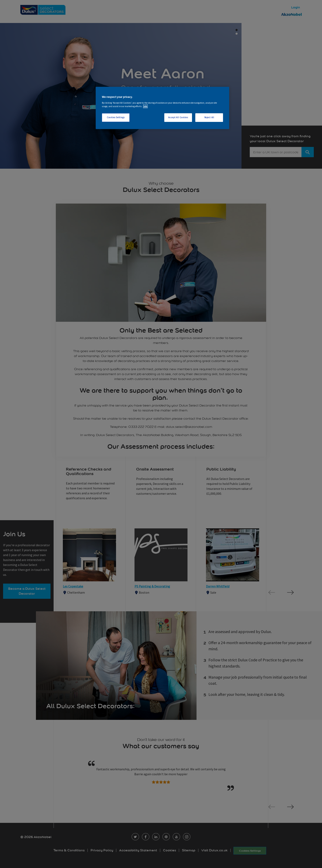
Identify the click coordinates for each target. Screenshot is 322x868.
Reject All (209, 117)
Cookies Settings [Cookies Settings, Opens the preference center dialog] (116, 117)
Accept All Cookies (178, 117)
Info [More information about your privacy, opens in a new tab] (145, 106)
